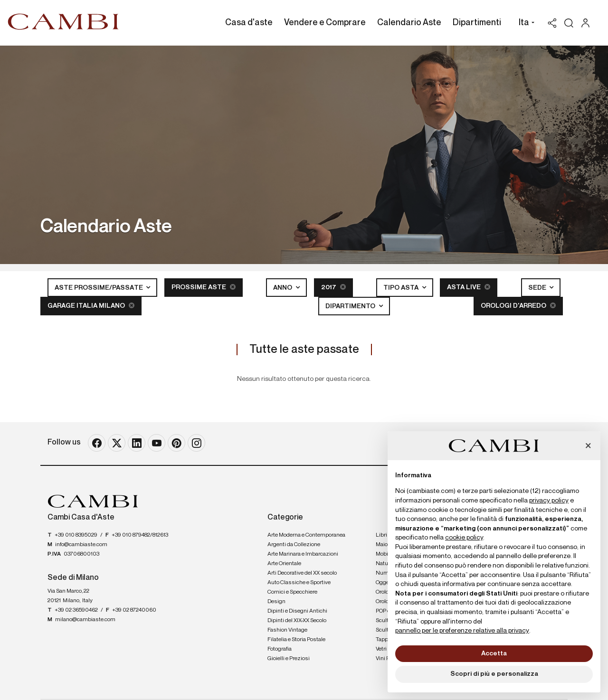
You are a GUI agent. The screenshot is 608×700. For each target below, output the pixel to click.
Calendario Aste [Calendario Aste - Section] (409, 23)
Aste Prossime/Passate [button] (100, 288)
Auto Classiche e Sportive (299, 583)
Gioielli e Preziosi (289, 659)
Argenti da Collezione (294, 545)
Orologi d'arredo (518, 306)
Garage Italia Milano (91, 306)
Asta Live (469, 287)
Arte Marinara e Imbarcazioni (303, 554)
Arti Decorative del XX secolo (302, 573)
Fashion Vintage (287, 630)
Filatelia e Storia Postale (296, 640)
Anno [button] (283, 288)
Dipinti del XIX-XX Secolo (297, 621)
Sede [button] (538, 288)
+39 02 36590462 (76, 610)
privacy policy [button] (549, 501)
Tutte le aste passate (304, 350)
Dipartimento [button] (351, 306)
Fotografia (280, 649)
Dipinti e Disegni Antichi (297, 611)
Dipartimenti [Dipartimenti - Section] (477, 23)
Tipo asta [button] (402, 288)
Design (276, 602)
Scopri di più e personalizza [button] (494, 674)
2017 (333, 287)
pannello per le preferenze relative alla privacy (462, 631)
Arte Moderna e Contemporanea (306, 535)
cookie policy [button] (464, 538)
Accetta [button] (494, 653)
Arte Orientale (284, 564)
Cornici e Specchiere (292, 592)
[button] (524, 24)
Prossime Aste (204, 287)
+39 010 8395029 (76, 535)
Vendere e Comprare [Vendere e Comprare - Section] (325, 23)
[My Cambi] (588, 23)
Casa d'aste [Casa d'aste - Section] (249, 23)
